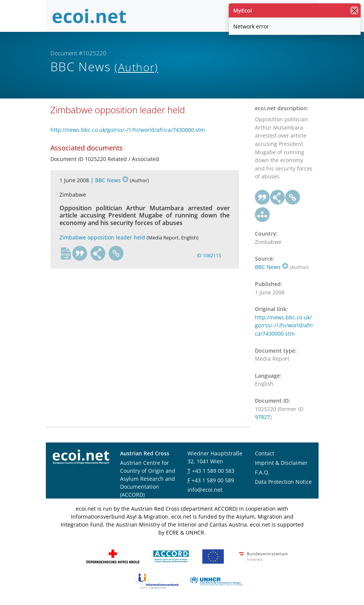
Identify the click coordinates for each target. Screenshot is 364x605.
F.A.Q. (262, 472)
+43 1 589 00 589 (213, 480)
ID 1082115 (209, 256)
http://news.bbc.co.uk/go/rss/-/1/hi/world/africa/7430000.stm (128, 130)
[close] (354, 10)
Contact (265, 453)
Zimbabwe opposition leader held (102, 237)
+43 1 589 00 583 (213, 471)
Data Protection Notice (283, 482)
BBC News (112, 180)
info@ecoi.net (205, 490)
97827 (262, 417)
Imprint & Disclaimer (281, 463)
